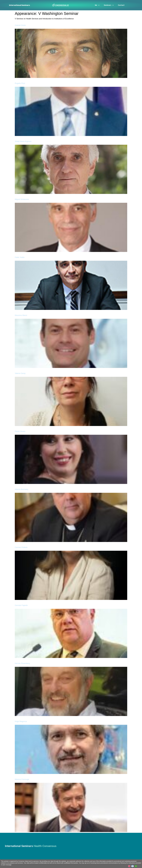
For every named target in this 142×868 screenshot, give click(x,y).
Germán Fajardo (21, 605)
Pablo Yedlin (20, 257)
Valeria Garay (20, 373)
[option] (133, 866)
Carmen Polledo (21, 547)
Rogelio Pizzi (20, 83)
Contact (121, 5)
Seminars (109, 5)
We (97, 5)
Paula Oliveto (20, 431)
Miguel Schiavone (22, 199)
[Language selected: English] (133, 866)
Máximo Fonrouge (22, 779)
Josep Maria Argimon (23, 141)
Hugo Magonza (21, 721)
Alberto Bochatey (22, 489)
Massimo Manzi (21, 315)
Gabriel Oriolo (20, 25)
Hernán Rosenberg (22, 663)
